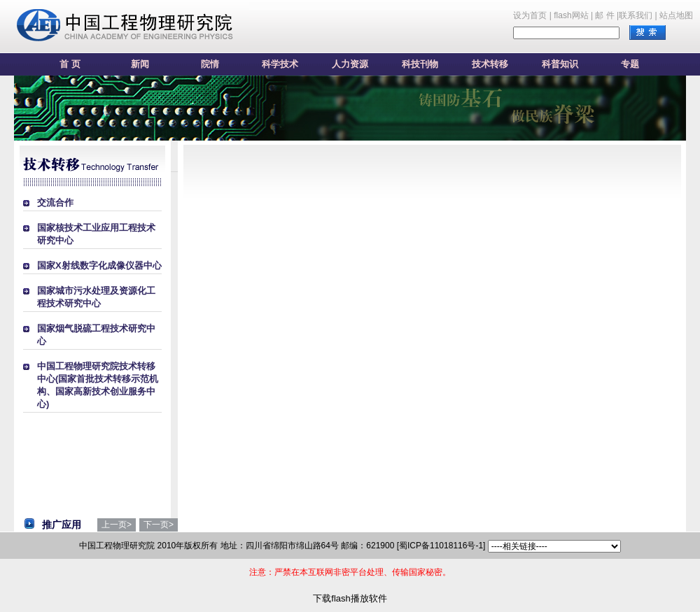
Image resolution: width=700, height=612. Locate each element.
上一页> (117, 525)
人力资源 (350, 64)
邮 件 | (607, 15)
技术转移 (490, 64)
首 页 (70, 64)
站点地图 (676, 15)
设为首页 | (532, 15)
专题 (630, 64)
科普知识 (560, 64)
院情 (210, 64)
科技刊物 (420, 64)
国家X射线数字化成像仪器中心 (99, 265)
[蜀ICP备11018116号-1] (441, 546)
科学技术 (280, 64)
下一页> (159, 525)
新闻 (140, 64)
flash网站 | (573, 15)
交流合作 (55, 202)
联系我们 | (638, 15)
